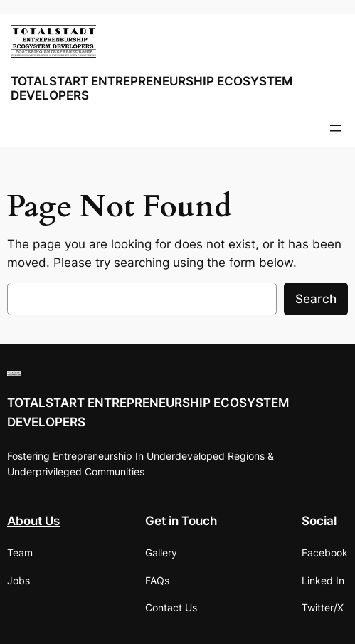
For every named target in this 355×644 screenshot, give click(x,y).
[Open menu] (336, 128)
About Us (33, 521)
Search (316, 299)
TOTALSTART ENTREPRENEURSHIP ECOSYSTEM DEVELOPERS (152, 88)
